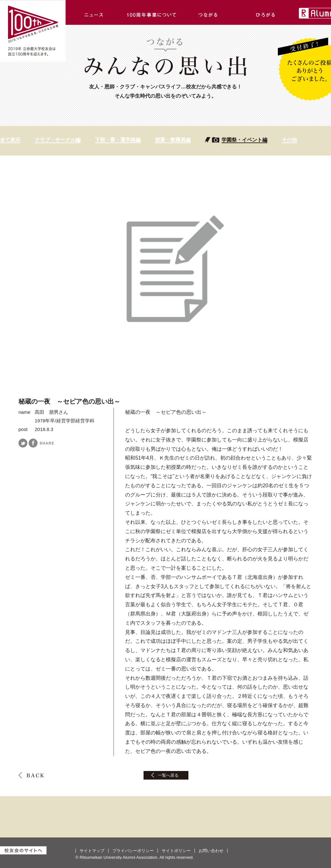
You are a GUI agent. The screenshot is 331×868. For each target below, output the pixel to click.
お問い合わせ (211, 851)
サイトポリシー (176, 851)
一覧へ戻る (168, 775)
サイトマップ (92, 851)
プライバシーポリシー (133, 851)
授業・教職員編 (173, 140)
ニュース (94, 12)
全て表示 (10, 140)
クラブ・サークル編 (58, 140)
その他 (289, 140)
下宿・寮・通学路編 (118, 140)
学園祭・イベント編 (244, 140)
